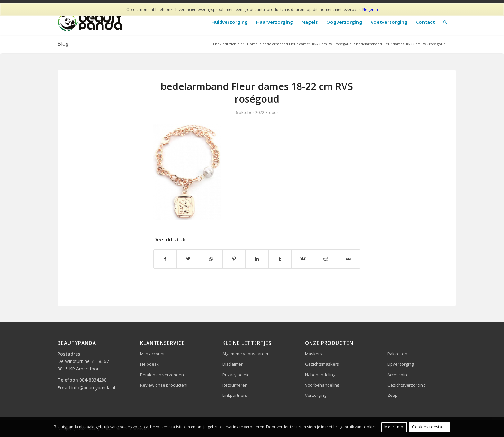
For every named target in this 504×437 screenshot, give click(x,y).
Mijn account (152, 354)
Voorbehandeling (322, 385)
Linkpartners (235, 395)
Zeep (392, 395)
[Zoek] (445, 22)
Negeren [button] (370, 9)
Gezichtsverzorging (406, 385)
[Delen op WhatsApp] (211, 259)
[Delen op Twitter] (188, 259)
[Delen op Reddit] (326, 259)
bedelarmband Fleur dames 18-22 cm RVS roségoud (257, 93)
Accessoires (399, 375)
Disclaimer (233, 364)
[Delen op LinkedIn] (257, 259)
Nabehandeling (320, 375)
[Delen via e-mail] (349, 259)
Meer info (394, 427)
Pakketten (397, 354)
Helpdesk (149, 364)
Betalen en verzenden (162, 375)
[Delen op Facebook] (165, 259)
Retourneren (235, 385)
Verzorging (316, 395)
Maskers (314, 354)
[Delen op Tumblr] (280, 259)
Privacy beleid (236, 375)
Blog (63, 44)
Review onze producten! (164, 385)
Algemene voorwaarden (246, 354)
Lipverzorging (401, 364)
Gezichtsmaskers (322, 364)
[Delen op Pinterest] (234, 259)
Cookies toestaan (430, 427)
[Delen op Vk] (303, 259)
